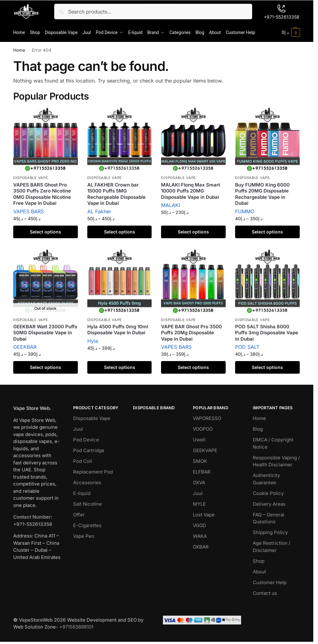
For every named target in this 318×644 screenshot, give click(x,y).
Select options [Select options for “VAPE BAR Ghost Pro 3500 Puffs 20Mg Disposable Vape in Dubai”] (193, 367)
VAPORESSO (207, 418)
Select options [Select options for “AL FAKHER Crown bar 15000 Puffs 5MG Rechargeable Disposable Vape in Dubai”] (120, 232)
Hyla (93, 341)
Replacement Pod (93, 472)
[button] (291, 32)
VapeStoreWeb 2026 (42, 620)
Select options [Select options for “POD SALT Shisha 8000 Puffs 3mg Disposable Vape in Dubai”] (267, 367)
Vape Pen (84, 536)
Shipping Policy (270, 532)
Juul (78, 429)
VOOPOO (203, 429)
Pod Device (86, 440)
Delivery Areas (269, 504)
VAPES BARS (29, 211)
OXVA (199, 483)
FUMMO (245, 211)
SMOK (200, 461)
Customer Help (270, 582)
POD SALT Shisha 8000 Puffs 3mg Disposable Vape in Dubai (267, 333)
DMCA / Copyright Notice (273, 443)
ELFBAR (202, 472)
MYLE (199, 504)
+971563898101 (76, 627)
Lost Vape (204, 515)
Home (19, 50)
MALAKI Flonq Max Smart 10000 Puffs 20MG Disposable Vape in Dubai (191, 191)
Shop (259, 561)
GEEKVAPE (205, 450)
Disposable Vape (31, 178)
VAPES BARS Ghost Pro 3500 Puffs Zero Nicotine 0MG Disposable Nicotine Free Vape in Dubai (42, 194)
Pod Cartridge (89, 450)
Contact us (265, 593)
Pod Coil (83, 461)
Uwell (199, 440)
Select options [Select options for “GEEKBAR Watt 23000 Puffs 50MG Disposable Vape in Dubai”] (46, 367)
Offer (79, 515)
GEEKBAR (25, 347)
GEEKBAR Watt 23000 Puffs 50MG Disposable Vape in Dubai (45, 333)
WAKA (200, 536)
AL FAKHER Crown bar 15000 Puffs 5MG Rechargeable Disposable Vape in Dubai (116, 194)
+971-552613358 (282, 12)
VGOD (199, 525)
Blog (258, 429)
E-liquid (82, 493)
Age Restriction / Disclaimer (272, 547)
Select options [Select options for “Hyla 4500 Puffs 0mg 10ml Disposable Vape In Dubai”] (120, 367)
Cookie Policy (268, 493)
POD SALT (247, 347)
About (259, 572)
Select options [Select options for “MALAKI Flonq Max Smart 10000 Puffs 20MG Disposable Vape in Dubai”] (193, 232)
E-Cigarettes (87, 525)
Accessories (87, 483)
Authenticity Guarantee (266, 479)
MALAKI (171, 205)
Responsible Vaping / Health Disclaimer (276, 461)
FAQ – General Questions (269, 518)
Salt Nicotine (87, 504)
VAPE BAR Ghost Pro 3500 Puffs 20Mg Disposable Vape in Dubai (191, 333)
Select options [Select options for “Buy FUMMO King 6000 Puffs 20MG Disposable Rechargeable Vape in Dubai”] (267, 232)
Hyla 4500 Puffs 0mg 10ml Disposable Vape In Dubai (118, 330)
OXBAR (201, 547)
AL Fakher (99, 211)
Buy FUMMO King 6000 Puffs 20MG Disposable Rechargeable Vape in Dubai (262, 194)
